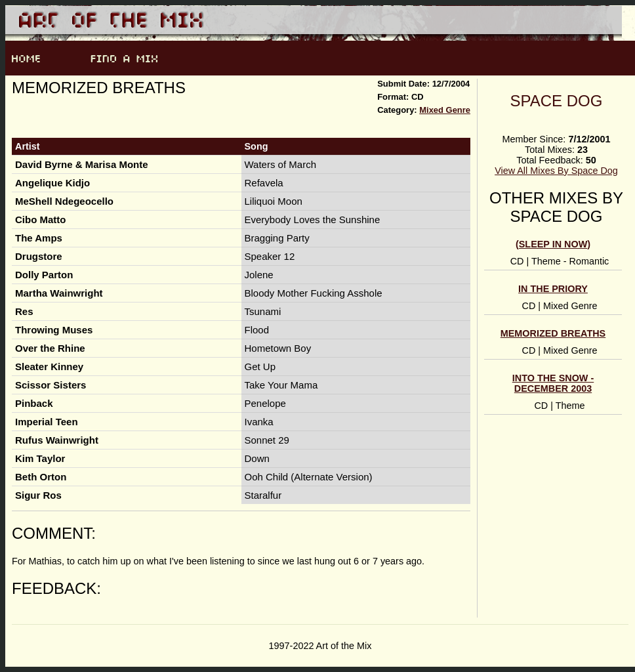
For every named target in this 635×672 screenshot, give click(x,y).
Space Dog (557, 101)
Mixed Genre (445, 110)
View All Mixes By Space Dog (556, 171)
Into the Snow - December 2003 (553, 383)
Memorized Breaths (553, 333)
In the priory (553, 289)
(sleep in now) (553, 244)
